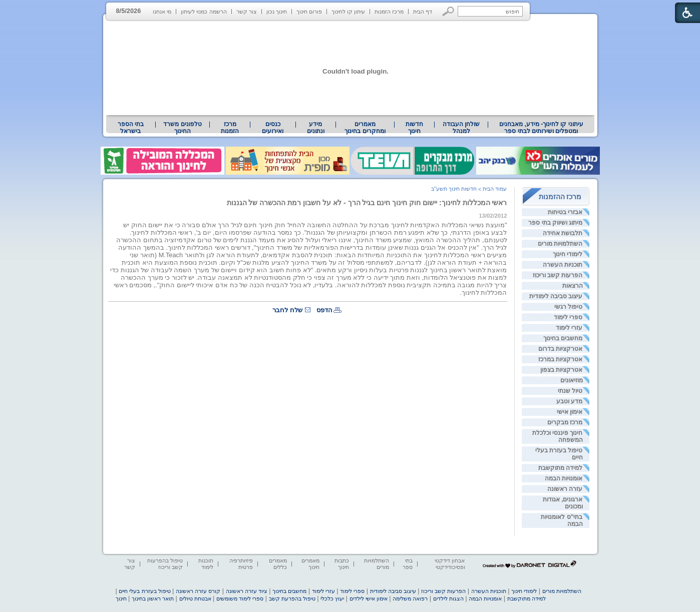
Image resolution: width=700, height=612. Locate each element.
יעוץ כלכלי (332, 598)
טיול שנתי (570, 391)
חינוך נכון (277, 12)
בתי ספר (408, 564)
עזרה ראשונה (565, 489)
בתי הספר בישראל (131, 128)
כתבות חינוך (342, 564)
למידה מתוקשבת (560, 468)
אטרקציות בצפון (561, 370)
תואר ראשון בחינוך (153, 598)
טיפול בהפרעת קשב (292, 598)
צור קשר (247, 12)
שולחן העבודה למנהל (461, 128)
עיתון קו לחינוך (348, 12)
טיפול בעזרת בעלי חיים (144, 591)
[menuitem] (541, 128)
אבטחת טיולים (195, 598)
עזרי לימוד (569, 328)
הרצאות (573, 286)
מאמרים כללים (278, 564)
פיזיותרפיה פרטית (241, 564)
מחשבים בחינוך (563, 338)
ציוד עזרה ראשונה (247, 591)
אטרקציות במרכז (560, 359)
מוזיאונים (572, 380)
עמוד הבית (495, 189)
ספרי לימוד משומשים (240, 598)
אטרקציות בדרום (560, 349)
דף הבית (423, 12)
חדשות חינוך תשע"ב (454, 189)
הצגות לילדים (448, 598)
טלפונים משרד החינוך (182, 128)
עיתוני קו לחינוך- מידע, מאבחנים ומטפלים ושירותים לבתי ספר (541, 128)
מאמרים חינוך (310, 564)
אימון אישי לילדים (369, 598)
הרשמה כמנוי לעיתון (204, 12)
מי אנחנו (162, 12)
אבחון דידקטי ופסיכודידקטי (450, 564)
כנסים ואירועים (273, 128)
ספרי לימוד (568, 317)
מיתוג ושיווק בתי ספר (555, 223)
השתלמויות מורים (560, 244)
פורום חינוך (309, 12)
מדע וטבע (569, 401)
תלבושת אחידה (563, 233)
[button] (448, 11)
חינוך (121, 598)
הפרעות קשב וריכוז (558, 275)
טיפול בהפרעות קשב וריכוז (165, 564)
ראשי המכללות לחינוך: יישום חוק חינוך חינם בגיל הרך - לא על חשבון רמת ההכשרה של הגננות (367, 203)
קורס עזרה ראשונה (198, 591)
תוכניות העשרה (563, 265)
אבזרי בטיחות (565, 212)
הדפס (324, 310)
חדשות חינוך (414, 128)
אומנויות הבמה (564, 478)
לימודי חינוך (568, 254)
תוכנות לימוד (206, 564)
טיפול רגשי (568, 307)
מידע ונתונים (316, 128)
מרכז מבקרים (565, 422)
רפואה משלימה (410, 598)
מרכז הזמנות (389, 12)
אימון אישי (570, 412)
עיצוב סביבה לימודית (556, 296)
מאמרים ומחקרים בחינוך (365, 128)
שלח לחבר (287, 310)
